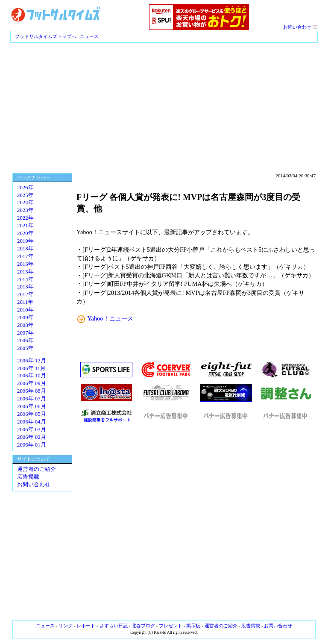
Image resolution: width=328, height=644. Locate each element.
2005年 (25, 348)
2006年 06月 (32, 406)
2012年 (25, 294)
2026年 (25, 188)
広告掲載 (28, 477)
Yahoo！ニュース (110, 318)
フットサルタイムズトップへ (45, 36)
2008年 (25, 325)
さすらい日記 (114, 626)
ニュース (89, 36)
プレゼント (171, 626)
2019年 (25, 241)
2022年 (25, 218)
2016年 (25, 264)
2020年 (25, 233)
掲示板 (193, 626)
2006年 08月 (32, 391)
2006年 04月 (32, 422)
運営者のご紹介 (37, 469)
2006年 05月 (32, 414)
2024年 (25, 203)
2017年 (25, 256)
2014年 (25, 279)
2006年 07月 (32, 399)
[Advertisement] (164, 107)
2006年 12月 (32, 361)
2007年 (25, 333)
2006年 (25, 341)
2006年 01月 (32, 445)
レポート (86, 626)
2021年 (25, 226)
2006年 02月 (32, 437)
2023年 (25, 210)
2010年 (25, 310)
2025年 (25, 195)
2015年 (25, 272)
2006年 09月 (32, 383)
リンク (66, 626)
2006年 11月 (31, 368)
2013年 (25, 287)
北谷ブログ (143, 626)
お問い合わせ (300, 27)
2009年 (25, 318)
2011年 (25, 302)
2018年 (25, 249)
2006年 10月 (32, 376)
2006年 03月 (32, 429)
